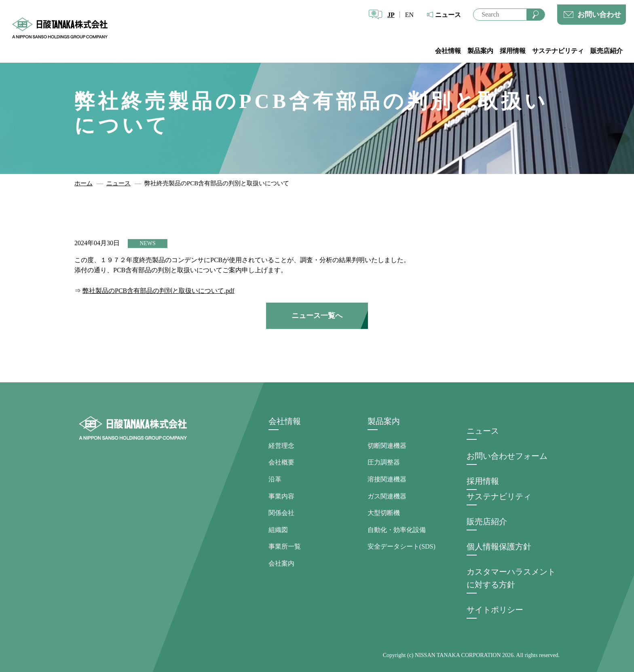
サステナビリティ (558, 51)
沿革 (275, 479)
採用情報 (513, 51)
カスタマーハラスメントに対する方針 (511, 578)
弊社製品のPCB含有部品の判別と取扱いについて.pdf (158, 291)
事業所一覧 (285, 546)
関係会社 (281, 513)
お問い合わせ (599, 15)
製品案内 (480, 51)
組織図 (278, 530)
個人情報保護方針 (499, 547)
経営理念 (281, 446)
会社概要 (281, 462)
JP (391, 15)
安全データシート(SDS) (402, 546)
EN (409, 15)
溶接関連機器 (387, 479)
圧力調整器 (384, 462)
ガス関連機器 (387, 496)
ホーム (83, 183)
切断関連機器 (387, 446)
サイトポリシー (495, 610)
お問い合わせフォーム (507, 456)
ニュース (448, 15)
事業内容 (281, 496)
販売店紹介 (607, 51)
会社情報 (448, 51)
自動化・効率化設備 (397, 530)
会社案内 (281, 563)
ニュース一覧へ (317, 316)
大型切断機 (384, 513)
